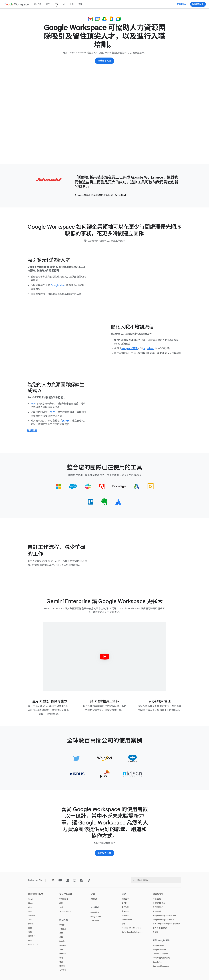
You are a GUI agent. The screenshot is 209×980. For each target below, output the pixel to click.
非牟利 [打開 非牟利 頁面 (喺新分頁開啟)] (62, 966)
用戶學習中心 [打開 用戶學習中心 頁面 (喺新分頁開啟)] (158, 907)
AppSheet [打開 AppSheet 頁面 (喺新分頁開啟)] (95, 921)
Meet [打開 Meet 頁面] (30, 903)
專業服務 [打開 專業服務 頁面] (63, 945)
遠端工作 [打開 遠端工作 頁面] (125, 899)
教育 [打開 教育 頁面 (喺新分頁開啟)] (61, 962)
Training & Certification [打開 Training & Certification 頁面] (131, 928)
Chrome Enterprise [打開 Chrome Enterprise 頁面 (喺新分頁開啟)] (160, 954)
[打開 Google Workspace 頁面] (16, 4)
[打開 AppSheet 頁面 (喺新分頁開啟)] (149, 349)
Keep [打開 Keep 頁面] (30, 940)
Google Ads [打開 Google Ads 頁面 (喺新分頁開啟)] (158, 962)
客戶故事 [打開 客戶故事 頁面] (125, 907)
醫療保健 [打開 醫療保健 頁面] (63, 954)
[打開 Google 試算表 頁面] (130, 349)
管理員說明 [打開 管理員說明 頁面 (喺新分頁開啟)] (157, 899)
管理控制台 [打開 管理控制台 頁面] (64, 899)
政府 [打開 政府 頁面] (61, 958)
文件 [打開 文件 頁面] (30, 920)
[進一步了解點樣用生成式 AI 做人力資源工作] (32, 431)
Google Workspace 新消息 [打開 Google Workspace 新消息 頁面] (163, 920)
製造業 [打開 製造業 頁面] (62, 941)
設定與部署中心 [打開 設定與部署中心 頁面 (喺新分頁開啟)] (159, 903)
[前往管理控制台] (181, 4)
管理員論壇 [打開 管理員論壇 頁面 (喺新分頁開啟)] (157, 911)
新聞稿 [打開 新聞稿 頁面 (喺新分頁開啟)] (155, 932)
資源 (80, 4)
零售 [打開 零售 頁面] (61, 937)
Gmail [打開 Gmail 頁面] (31, 899)
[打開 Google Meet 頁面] (58, 285)
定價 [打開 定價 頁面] (72, 4)
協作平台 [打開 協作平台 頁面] (32, 936)
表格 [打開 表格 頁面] (30, 932)
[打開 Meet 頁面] (34, 404)
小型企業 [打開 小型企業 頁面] (63, 929)
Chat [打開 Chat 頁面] (30, 907)
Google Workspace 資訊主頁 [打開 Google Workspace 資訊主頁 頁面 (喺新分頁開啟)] (164, 915)
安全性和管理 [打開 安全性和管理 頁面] (66, 894)
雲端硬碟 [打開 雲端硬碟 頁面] (32, 915)
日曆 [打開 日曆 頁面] (30, 911)
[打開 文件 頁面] (53, 412)
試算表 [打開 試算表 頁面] (31, 924)
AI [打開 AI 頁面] (64, 4)
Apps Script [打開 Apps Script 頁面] (33, 944)
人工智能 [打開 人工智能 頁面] (63, 970)
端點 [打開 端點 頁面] (61, 903)
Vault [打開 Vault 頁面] (62, 907)
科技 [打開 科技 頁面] (61, 950)
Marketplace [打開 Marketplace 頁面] (127, 920)
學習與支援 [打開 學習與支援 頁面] (158, 894)
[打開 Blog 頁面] (41, 880)
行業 (57, 4)
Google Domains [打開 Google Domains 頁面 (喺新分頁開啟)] (159, 950)
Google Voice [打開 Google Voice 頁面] (96, 917)
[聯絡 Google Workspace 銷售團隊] (198, 4)
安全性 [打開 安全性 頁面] (124, 903)
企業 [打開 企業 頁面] (61, 933)
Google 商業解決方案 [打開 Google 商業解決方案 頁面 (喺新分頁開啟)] (161, 958)
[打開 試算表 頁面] (66, 421)
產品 (48, 4)
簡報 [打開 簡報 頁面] (30, 928)
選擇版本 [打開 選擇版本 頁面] (94, 899)
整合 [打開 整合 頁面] (123, 924)
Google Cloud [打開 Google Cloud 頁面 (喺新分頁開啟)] (158, 945)
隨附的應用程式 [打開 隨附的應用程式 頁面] (36, 894)
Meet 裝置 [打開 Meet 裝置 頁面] (95, 912)
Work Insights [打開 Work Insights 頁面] (65, 911)
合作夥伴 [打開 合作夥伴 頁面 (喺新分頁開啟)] (125, 915)
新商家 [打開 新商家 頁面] (62, 925)
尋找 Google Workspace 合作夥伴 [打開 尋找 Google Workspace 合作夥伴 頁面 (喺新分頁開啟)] (166, 924)
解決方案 (38, 4)
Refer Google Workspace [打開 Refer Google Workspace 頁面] (132, 932)
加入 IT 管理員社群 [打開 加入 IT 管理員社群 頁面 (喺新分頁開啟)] (160, 928)
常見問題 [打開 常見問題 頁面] (125, 911)
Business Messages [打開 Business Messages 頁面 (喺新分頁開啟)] (161, 966)
